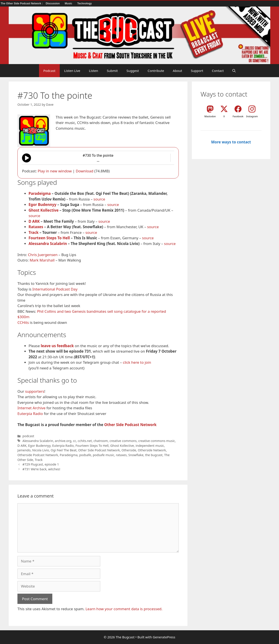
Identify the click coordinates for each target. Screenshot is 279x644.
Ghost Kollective (44, 210)
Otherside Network (152, 450)
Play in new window (55, 171)
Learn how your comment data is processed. (124, 609)
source (99, 199)
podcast (28, 436)
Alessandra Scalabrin (48, 244)
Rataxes (36, 227)
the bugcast (154, 455)
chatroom (101, 441)
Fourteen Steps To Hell (49, 238)
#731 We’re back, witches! (41, 469)
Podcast (49, 71)
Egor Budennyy (43, 205)
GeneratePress (164, 637)
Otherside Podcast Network (38, 455)
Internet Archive (31, 408)
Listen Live (72, 71)
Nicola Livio (41, 450)
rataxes (121, 455)
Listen (94, 71)
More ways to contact (231, 142)
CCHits (23, 322)
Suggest (133, 71)
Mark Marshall (42, 260)
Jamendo (24, 450)
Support (197, 71)
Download (84, 171)
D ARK (34, 221)
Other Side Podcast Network (130, 425)
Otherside (129, 450)
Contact (218, 71)
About (178, 71)
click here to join (137, 362)
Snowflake (136, 455)
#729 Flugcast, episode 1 (41, 464)
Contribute (156, 71)
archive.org (63, 441)
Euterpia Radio (30, 414)
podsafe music (104, 455)
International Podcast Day (55, 289)
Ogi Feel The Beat (64, 450)
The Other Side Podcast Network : (22, 3)
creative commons (123, 441)
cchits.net (85, 441)
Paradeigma (40, 193)
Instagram (252, 116)
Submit (112, 71)
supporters (35, 391)
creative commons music (157, 441)
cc (75, 441)
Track (34, 232)
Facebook (238, 116)
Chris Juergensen (43, 255)
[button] (234, 71)
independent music (150, 446)
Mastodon (210, 116)
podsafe (85, 455)
